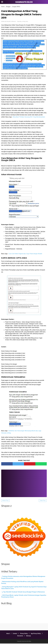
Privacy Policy (24, 634)
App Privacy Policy (37, 634)
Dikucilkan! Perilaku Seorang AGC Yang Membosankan (29, 118)
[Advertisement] (24, 483)
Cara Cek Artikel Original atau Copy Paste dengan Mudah (25, 254)
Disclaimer (20, 636)
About (7, 634)
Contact (15, 634)
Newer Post (5, 501)
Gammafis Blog (24, 2)
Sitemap (29, 636)
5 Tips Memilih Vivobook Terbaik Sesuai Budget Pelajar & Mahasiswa (24, 592)
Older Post (43, 501)
